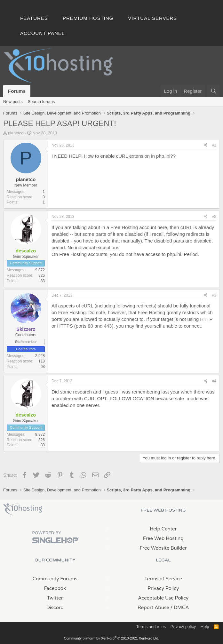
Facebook (55, 588)
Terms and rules (151, 627)
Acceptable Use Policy (163, 598)
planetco (16, 133)
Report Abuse (153, 608)
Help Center (163, 529)
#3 (214, 295)
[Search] (214, 91)
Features (34, 18)
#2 (214, 217)
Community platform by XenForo (112, 638)
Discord (55, 608)
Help (205, 627)
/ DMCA (180, 608)
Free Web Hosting (163, 538)
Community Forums (55, 579)
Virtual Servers (152, 18)
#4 (214, 381)
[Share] (206, 145)
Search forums (41, 102)
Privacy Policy (163, 588)
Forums (17, 91)
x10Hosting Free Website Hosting (23, 509)
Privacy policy (183, 627)
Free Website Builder (163, 548)
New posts (13, 102)
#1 (214, 145)
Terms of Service (163, 579)
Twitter (55, 598)
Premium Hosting (88, 18)
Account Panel (42, 33)
